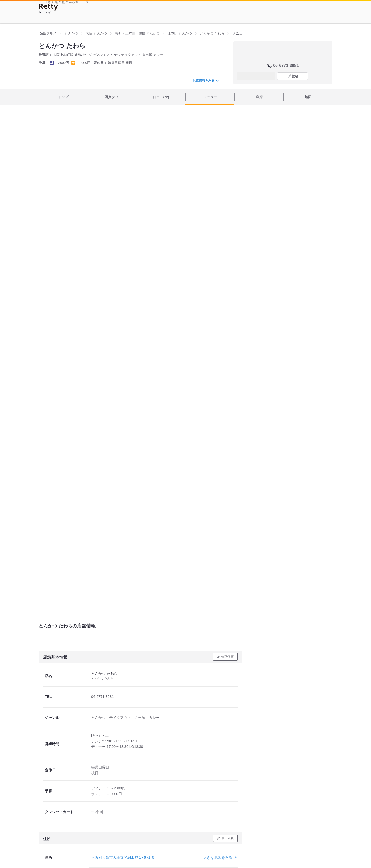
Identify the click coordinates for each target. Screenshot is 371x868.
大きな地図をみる (219, 857)
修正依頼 (227, 657)
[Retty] (48, 7)
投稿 (295, 76)
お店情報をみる (206, 81)
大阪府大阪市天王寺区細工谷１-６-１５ (123, 857)
